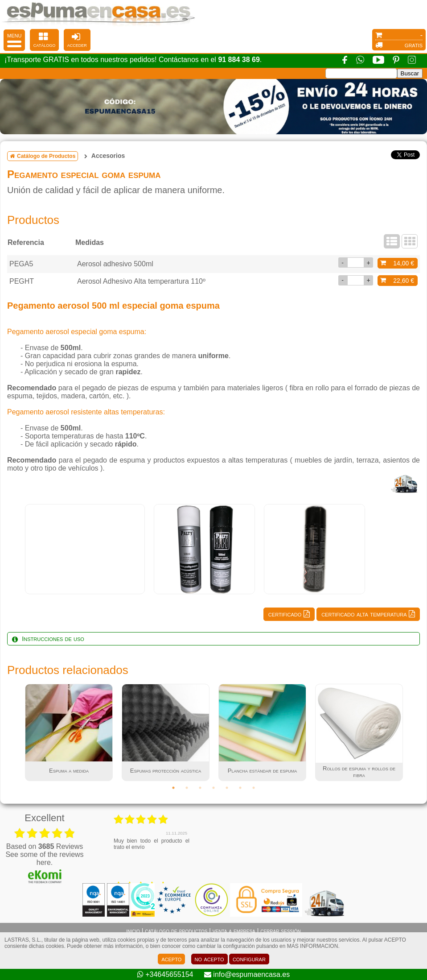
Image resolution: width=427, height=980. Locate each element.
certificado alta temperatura (368, 614)
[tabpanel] (85, 549)
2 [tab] (187, 788)
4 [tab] (213, 788)
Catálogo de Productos (43, 156)
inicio (133, 931)
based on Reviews (45, 846)
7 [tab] (254, 788)
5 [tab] (227, 788)
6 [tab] (240, 788)
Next (413, 732)
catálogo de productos (176, 931)
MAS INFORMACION (313, 946)
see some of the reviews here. (44, 858)
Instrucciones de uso (48, 639)
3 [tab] (200, 788)
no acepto (209, 959)
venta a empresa (234, 931)
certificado (289, 614)
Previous (14, 732)
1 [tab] (173, 788)
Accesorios (108, 156)
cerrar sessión (281, 931)
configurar (249, 959)
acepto (171, 959)
